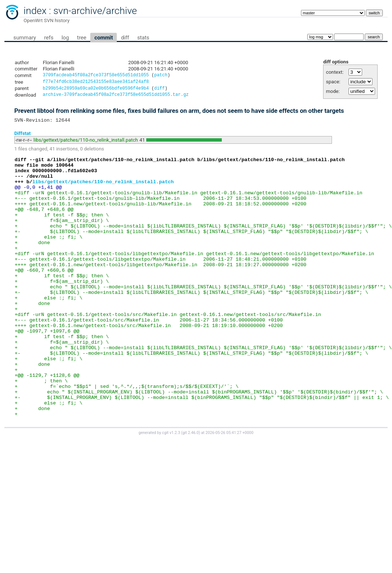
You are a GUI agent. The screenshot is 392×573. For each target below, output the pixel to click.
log (65, 38)
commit (104, 38)
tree (82, 38)
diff (125, 38)
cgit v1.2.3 (171, 488)
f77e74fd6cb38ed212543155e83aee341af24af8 (96, 83)
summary (24, 38)
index (35, 11)
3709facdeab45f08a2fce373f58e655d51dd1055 (96, 76)
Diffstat (23, 137)
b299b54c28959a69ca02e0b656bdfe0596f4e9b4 (96, 90)
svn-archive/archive (95, 11)
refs (49, 38)
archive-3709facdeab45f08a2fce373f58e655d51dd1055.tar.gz (116, 97)
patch (161, 76)
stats (143, 38)
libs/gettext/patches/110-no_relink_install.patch (86, 144)
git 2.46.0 (190, 488)
